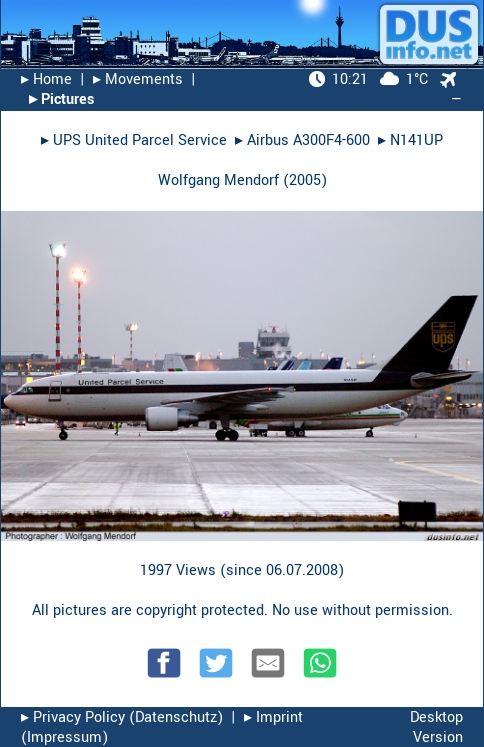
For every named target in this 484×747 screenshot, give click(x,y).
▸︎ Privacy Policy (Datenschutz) (122, 717)
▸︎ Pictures (61, 99)
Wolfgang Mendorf (218, 180)
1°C (368, 79)
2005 (305, 180)
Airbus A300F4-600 (308, 140)
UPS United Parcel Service (140, 140)
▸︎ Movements (138, 79)
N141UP (416, 140)
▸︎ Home (46, 79)
